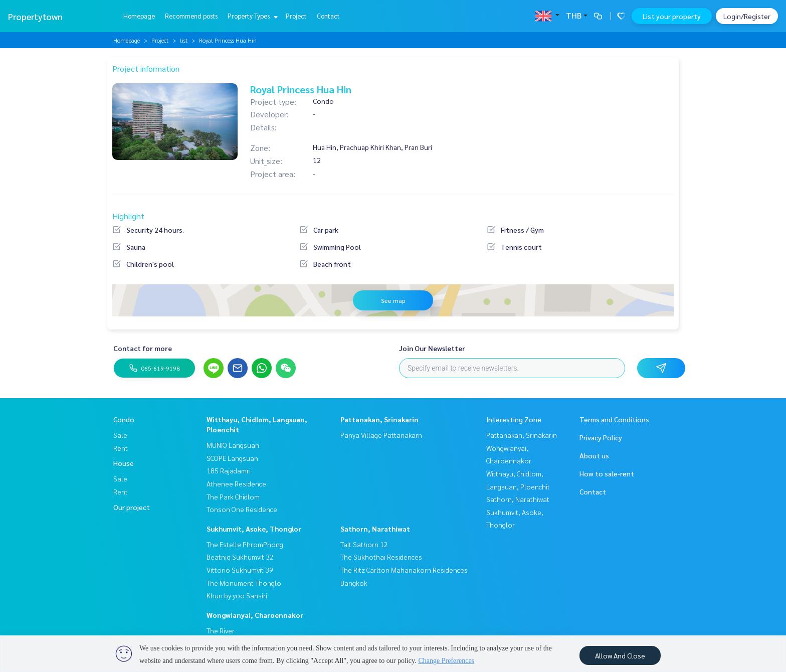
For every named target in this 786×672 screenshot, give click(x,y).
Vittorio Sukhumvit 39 (240, 570)
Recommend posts (191, 16)
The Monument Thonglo (244, 583)
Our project (132, 507)
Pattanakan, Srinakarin (379, 419)
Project (296, 16)
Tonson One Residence (242, 509)
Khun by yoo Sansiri (237, 595)
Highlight (128, 216)
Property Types (251, 16)
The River (221, 630)
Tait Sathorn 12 (364, 544)
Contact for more (143, 348)
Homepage (139, 16)
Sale (120, 435)
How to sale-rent (607, 473)
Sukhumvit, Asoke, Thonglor (254, 529)
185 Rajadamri (229, 470)
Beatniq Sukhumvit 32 (240, 557)
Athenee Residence (236, 483)
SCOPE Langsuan (232, 458)
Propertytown (35, 16)
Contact (328, 16)
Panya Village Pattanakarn (381, 435)
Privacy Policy (601, 437)
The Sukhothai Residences (381, 557)
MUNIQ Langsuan (233, 445)
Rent (121, 448)
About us (594, 455)
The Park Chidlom (233, 496)
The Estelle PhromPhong (245, 544)
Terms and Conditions (614, 419)
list (184, 40)
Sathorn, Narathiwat (375, 529)
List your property (672, 16)
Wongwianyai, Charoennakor (255, 615)
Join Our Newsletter (432, 348)
